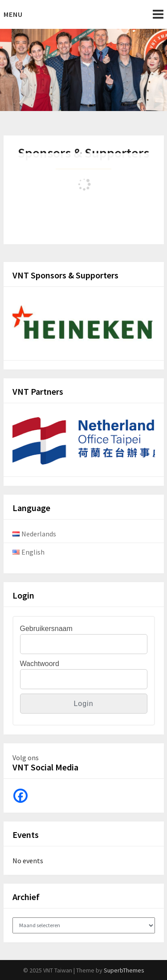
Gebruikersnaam (46, 629)
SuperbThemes (124, 970)
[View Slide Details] (84, 326)
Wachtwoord (40, 664)
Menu (13, 14)
